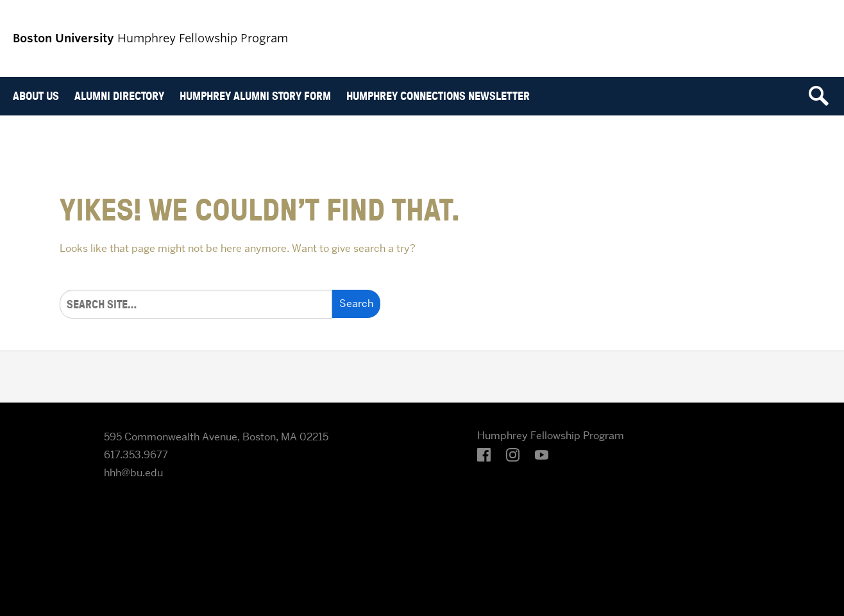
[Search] (196, 304)
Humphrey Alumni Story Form (255, 96)
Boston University (49, 448)
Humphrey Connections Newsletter (438, 96)
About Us (36, 96)
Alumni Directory (119, 96)
